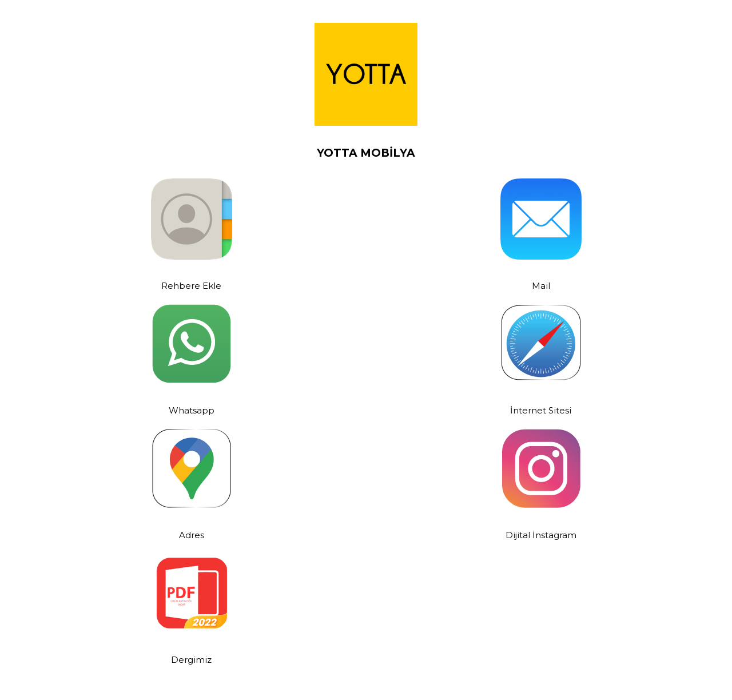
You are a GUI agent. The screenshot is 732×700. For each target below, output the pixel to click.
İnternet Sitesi (541, 410)
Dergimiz (191, 660)
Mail (541, 286)
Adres (192, 535)
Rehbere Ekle (191, 286)
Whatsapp (192, 410)
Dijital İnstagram (541, 535)
